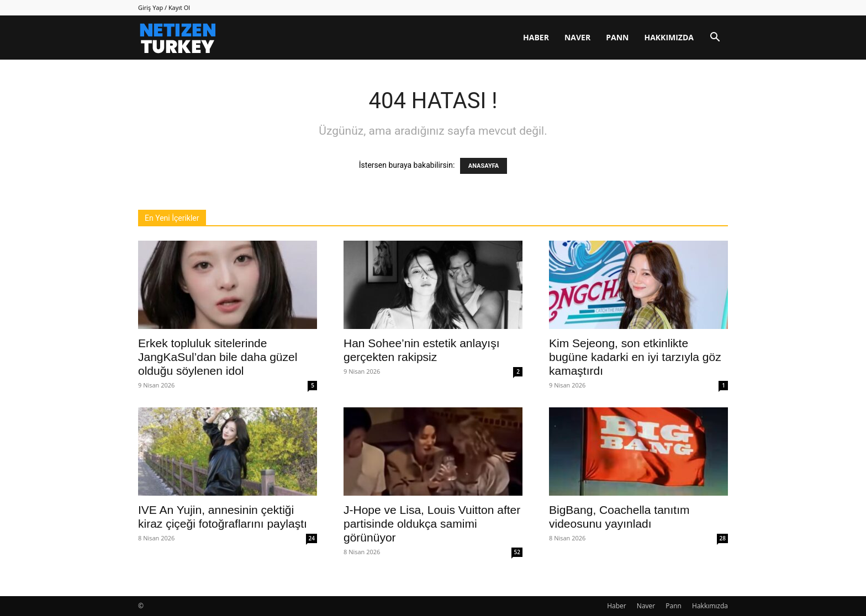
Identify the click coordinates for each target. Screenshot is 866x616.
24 (312, 538)
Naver (577, 37)
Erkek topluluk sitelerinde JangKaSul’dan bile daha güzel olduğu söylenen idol (218, 357)
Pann (617, 37)
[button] (715, 38)
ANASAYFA (484, 166)
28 (723, 538)
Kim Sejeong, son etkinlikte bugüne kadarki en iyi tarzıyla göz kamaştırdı (635, 357)
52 (517, 552)
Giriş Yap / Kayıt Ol (164, 7)
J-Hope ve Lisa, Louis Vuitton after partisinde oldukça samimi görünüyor (432, 524)
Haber (536, 37)
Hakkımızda (669, 37)
